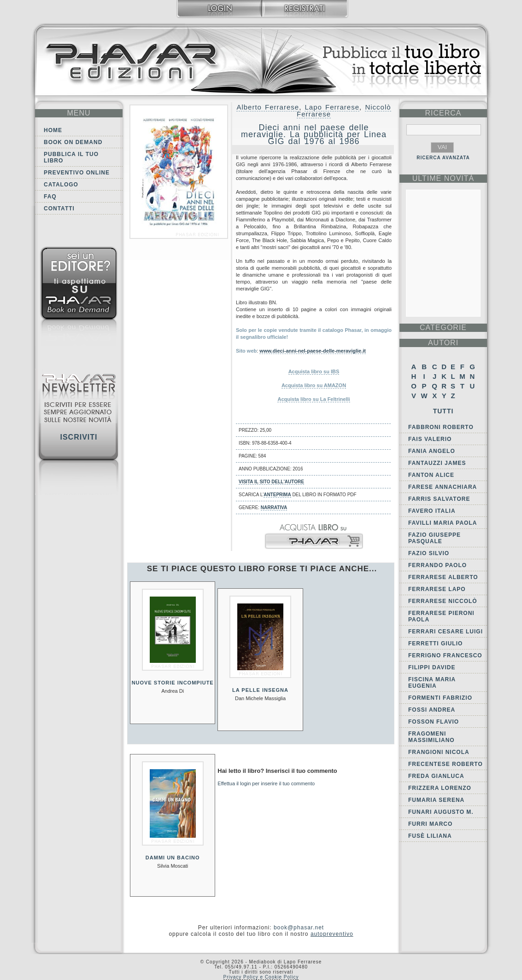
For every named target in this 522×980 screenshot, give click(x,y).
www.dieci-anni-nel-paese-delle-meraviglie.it (313, 351)
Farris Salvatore (439, 499)
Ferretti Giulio (435, 644)
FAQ (50, 197)
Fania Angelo (432, 451)
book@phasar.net (299, 928)
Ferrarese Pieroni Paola (441, 616)
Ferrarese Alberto (443, 577)
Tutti (443, 411)
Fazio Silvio (429, 553)
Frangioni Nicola (439, 752)
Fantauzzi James (437, 463)
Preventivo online (77, 173)
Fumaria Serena (436, 800)
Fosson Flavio (434, 722)
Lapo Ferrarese (332, 107)
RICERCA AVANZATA (443, 158)
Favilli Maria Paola (443, 523)
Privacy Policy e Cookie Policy (261, 977)
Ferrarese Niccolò (443, 601)
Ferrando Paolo (437, 565)
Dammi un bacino (173, 858)
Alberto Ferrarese (268, 107)
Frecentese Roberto (446, 764)
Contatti (59, 209)
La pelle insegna (260, 690)
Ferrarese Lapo (437, 589)
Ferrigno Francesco (445, 655)
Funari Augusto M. (441, 812)
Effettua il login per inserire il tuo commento (266, 783)
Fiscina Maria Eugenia (432, 683)
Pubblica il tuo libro (71, 157)
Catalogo (61, 185)
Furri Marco (430, 824)
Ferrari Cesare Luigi (446, 632)
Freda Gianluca (436, 776)
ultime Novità (443, 178)
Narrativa (274, 507)
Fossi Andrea (432, 710)
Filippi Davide (432, 667)
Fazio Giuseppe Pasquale (434, 538)
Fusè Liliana (430, 836)
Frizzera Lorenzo (440, 788)
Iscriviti (79, 437)
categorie (443, 328)
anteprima (277, 495)
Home (53, 130)
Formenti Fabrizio (440, 698)
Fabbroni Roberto (441, 427)
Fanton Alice (431, 475)
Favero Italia (432, 511)
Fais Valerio (430, 439)
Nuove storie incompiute (173, 683)
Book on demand (73, 142)
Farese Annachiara (443, 487)
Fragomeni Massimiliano (431, 737)
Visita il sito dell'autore (271, 482)
